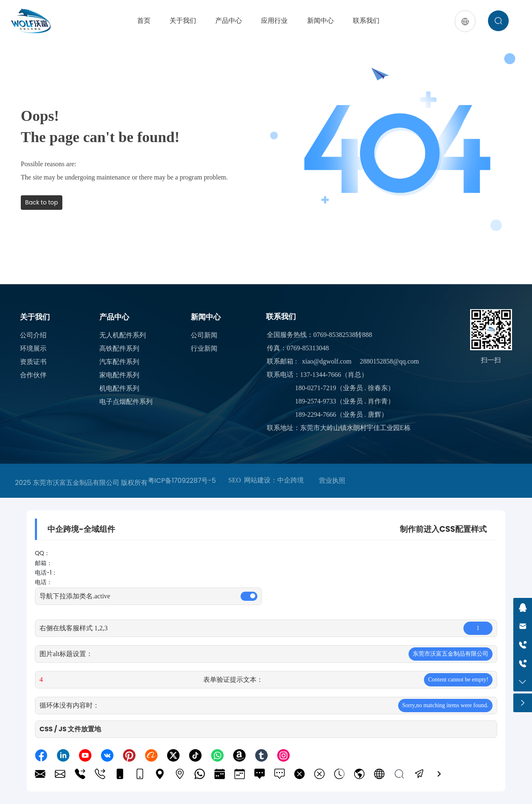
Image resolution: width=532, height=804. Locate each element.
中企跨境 (291, 480)
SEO (234, 480)
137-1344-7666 (321, 375)
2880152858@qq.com (389, 361)
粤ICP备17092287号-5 (182, 481)
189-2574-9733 (316, 401)
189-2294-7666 (316, 414)
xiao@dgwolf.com (326, 361)
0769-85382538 (334, 335)
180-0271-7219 (316, 388)
